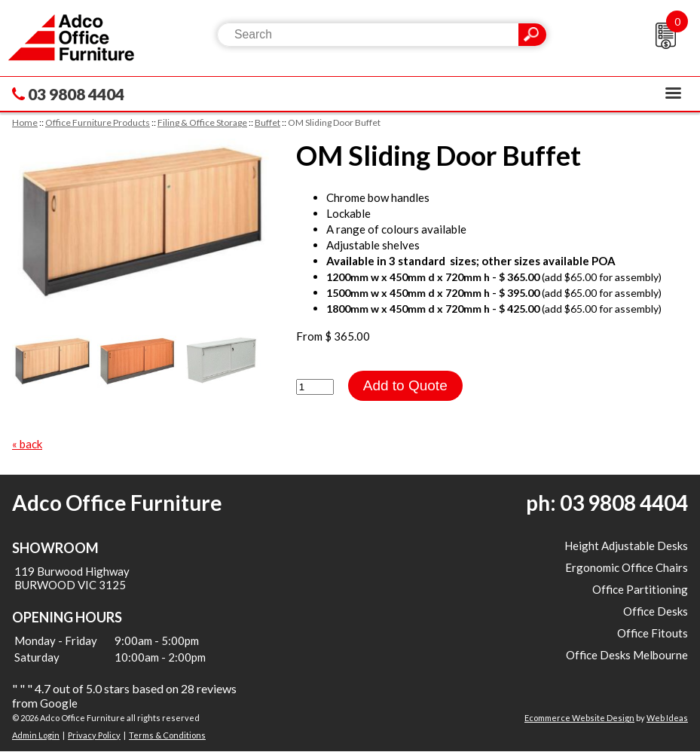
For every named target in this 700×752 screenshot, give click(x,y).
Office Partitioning (640, 589)
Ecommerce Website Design (579, 718)
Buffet (267, 122)
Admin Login (36, 735)
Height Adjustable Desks (626, 546)
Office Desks (656, 611)
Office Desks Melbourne (627, 655)
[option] (141, 222)
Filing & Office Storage (202, 122)
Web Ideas (667, 718)
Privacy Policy (94, 735)
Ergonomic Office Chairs (627, 567)
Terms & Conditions (167, 735)
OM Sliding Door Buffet (334, 122)
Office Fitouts (653, 633)
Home (25, 122)
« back (27, 444)
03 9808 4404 (76, 94)
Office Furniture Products (98, 122)
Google (59, 703)
